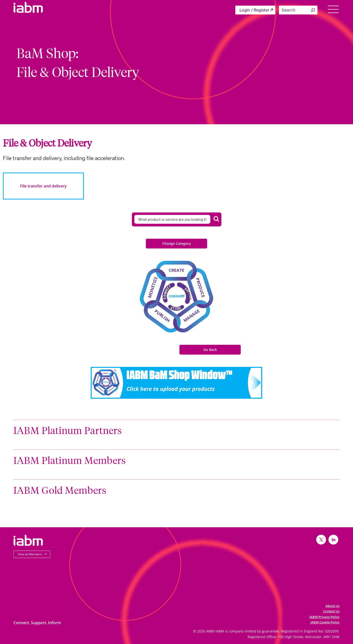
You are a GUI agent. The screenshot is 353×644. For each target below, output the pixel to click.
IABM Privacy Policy (324, 617)
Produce (201, 288)
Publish (162, 316)
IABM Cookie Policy (325, 622)
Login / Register (254, 10)
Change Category (177, 243)
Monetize (153, 287)
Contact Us (331, 611)
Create (176, 270)
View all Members (30, 554)
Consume (176, 296)
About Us (333, 606)
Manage (192, 316)
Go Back (210, 350)
